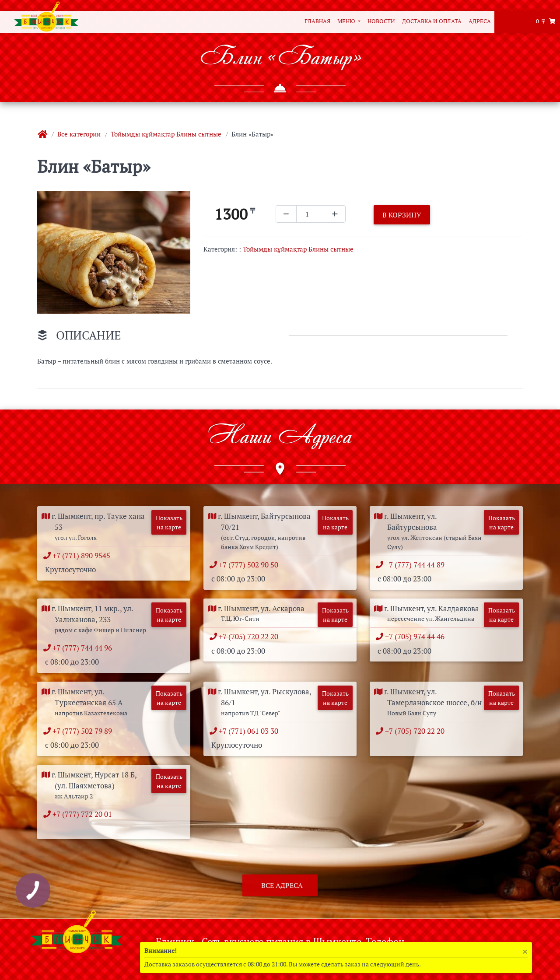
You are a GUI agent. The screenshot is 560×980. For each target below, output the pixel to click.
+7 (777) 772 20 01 (84, 814)
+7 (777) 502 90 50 (250, 565)
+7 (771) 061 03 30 (250, 731)
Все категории (79, 134)
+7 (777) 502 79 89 (84, 731)
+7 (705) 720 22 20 (250, 636)
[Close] (525, 952)
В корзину (402, 215)
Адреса (480, 21)
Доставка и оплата (432, 21)
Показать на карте (169, 522)
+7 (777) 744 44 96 (84, 648)
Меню (347, 21)
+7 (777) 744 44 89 (417, 565)
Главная (317, 21)
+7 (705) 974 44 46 (417, 636)
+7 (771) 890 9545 (83, 555)
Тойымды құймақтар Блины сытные (166, 134)
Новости (381, 21)
